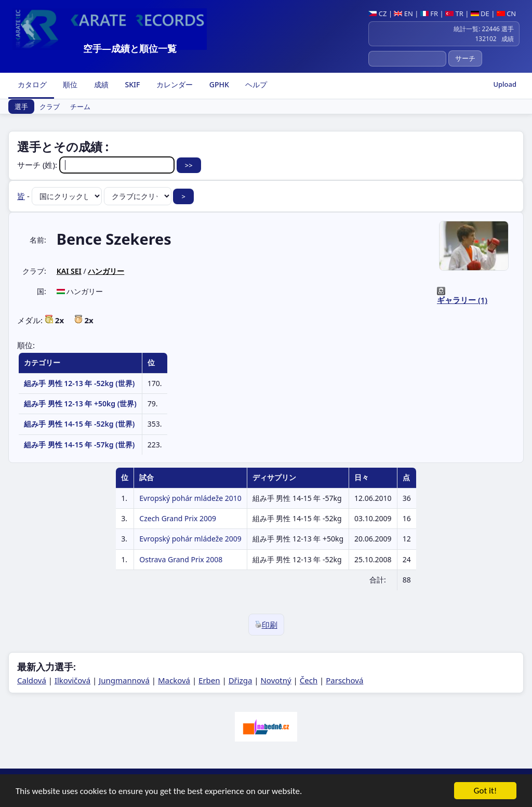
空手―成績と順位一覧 (130, 48)
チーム (80, 107)
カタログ (31, 84)
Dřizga (241, 680)
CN (506, 14)
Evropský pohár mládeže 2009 (190, 539)
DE (480, 14)
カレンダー (174, 84)
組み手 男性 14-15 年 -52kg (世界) (79, 424)
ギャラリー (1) (462, 300)
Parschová (344, 680)
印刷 (266, 625)
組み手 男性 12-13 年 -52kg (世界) (79, 383)
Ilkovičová (72, 680)
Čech (309, 680)
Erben (209, 680)
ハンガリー (106, 271)
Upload (505, 84)
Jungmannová (124, 680)
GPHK (218, 84)
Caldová (32, 680)
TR (454, 14)
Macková (174, 680)
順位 (70, 84)
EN (403, 14)
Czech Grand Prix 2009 (178, 518)
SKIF (132, 84)
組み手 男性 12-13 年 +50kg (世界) (80, 403)
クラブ (50, 107)
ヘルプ (256, 84)
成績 (100, 84)
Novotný (276, 680)
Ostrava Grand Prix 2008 (181, 559)
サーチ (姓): (97, 165)
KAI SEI (69, 271)
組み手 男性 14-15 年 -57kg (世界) (79, 445)
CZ (377, 14)
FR (429, 14)
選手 (21, 107)
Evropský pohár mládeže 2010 (190, 498)
